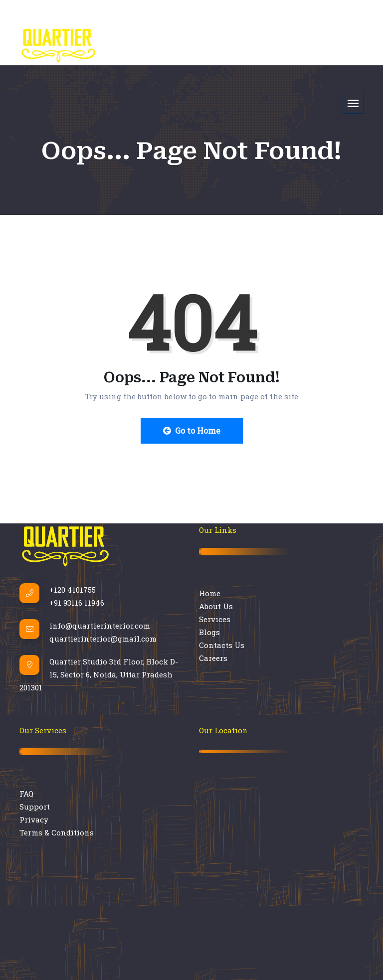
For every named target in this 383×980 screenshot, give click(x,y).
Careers (213, 658)
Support (35, 807)
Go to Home (192, 430)
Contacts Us (222, 645)
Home (210, 593)
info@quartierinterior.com (100, 626)
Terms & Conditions (57, 832)
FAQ (26, 794)
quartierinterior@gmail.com (103, 639)
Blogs (209, 632)
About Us (216, 606)
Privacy (34, 819)
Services (215, 619)
